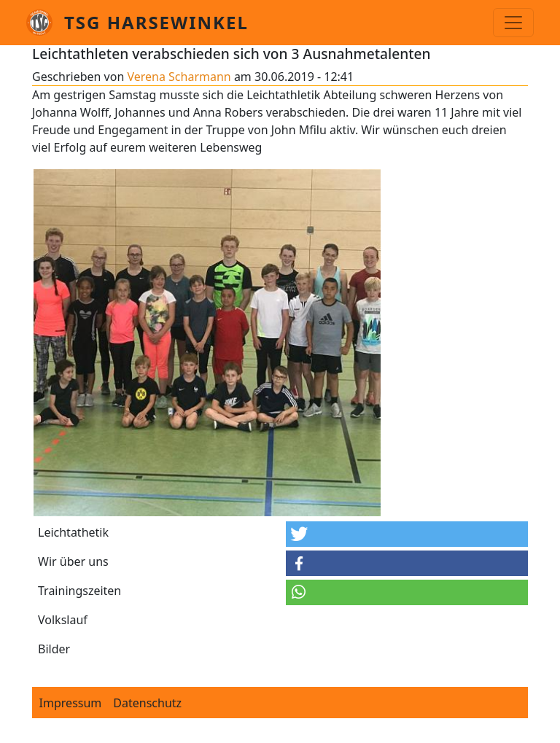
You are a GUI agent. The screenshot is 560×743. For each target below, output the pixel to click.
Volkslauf (63, 620)
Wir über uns (73, 561)
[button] (407, 534)
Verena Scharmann (179, 77)
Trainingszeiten (79, 591)
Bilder (54, 649)
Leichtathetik (73, 532)
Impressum (71, 703)
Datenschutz (147, 703)
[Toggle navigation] (513, 23)
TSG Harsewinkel (156, 22)
